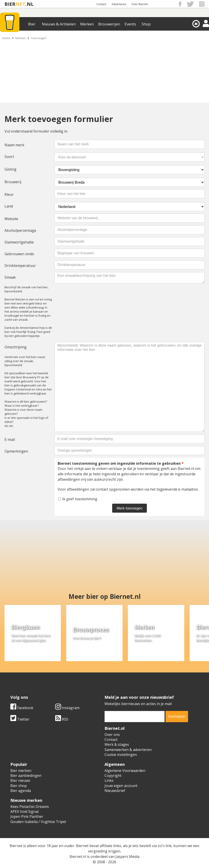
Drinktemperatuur (20, 266)
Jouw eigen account (121, 786)
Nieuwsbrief (115, 791)
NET (20, 4)
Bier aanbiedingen (26, 776)
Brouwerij (13, 182)
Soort (9, 157)
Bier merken (21, 771)
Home (6, 38)
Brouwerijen (109, 24)
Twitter (20, 719)
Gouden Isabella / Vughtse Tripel (38, 822)
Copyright (113, 776)
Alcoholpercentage (20, 230)
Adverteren (119, 4)
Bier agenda (21, 791)
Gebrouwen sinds (19, 254)
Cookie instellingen (121, 755)
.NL (30, 4)
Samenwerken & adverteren (128, 750)
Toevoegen (39, 38)
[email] (135, 717)
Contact (101, 4)
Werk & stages (117, 744)
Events (130, 24)
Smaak (10, 277)
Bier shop (19, 786)
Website (11, 219)
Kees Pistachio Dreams (30, 807)
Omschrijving (16, 347)
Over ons (112, 735)
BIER (10, 4)
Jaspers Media (127, 857)
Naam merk (14, 145)
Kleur (9, 194)
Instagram (67, 708)
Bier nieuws (20, 780)
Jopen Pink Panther (27, 816)
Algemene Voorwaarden (125, 771)
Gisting (10, 169)
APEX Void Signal (24, 812)
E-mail (10, 440)
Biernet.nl (78, 857)
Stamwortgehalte (19, 242)
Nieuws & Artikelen (59, 24)
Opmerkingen (16, 451)
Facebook (22, 708)
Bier (32, 24)
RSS (62, 719)
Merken (87, 24)
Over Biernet (140, 4)
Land (9, 206)
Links (109, 780)
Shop (146, 24)
